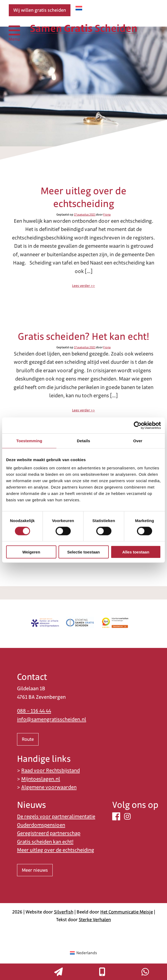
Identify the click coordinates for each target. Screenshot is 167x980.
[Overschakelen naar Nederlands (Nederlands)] (83, 953)
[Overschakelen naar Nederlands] (79, 8)
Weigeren (31, 552)
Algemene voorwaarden (49, 787)
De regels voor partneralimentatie (56, 816)
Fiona (107, 214)
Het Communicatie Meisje (127, 912)
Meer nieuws (35, 870)
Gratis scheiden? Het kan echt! (83, 336)
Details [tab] (83, 441)
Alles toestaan (136, 552)
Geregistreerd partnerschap (49, 833)
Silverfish (64, 912)
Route (28, 739)
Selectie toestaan (84, 552)
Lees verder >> (83, 286)
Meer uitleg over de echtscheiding (83, 197)
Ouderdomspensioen (41, 825)
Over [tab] (138, 441)
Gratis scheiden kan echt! (45, 842)
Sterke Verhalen (95, 920)
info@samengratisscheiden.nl (52, 719)
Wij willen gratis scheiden (40, 10)
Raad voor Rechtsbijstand (51, 770)
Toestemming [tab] (29, 441)
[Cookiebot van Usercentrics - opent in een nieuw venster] (138, 425)
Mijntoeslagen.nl (41, 779)
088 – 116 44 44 (34, 711)
